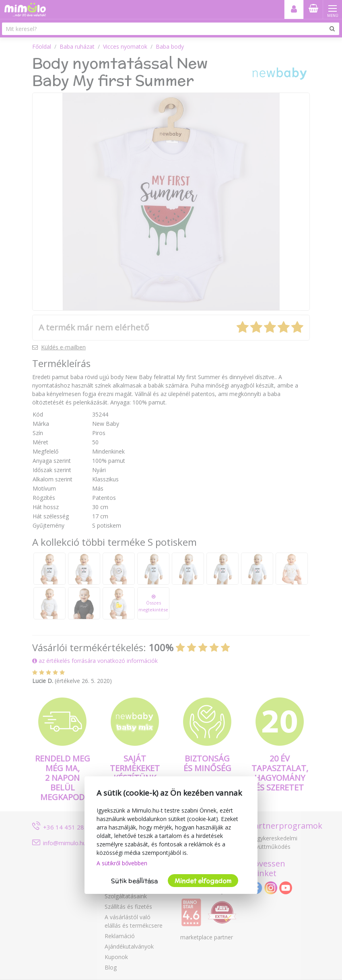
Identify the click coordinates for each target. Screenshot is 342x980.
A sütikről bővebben (122, 863)
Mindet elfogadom (203, 881)
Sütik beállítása (134, 881)
